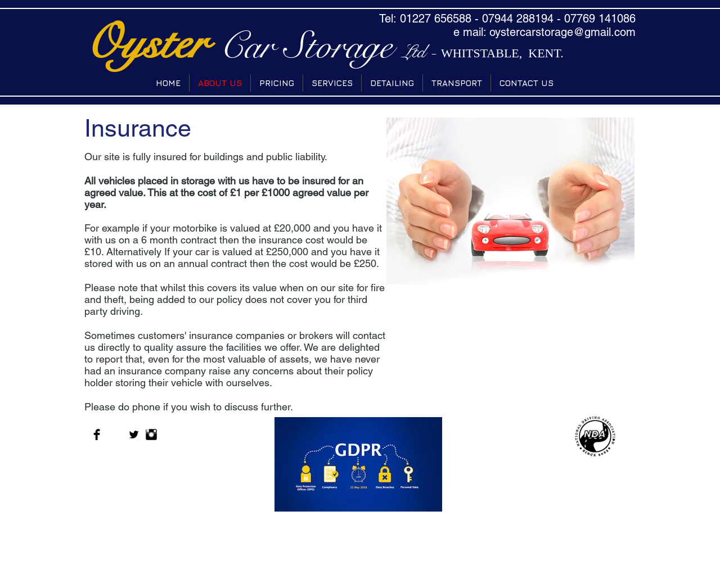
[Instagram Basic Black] (151, 435)
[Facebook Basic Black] (97, 435)
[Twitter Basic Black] (134, 435)
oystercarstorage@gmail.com (562, 32)
